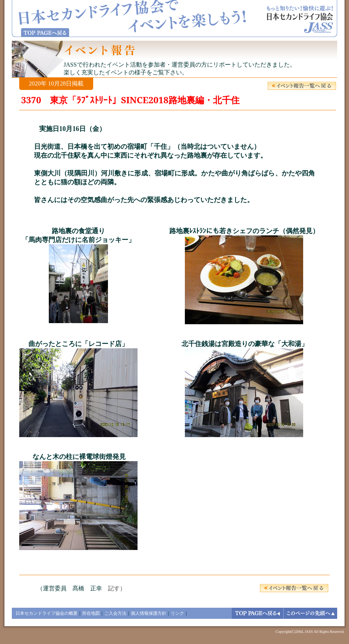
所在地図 (91, 613)
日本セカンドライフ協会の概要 (47, 613)
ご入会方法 (115, 613)
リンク (177, 613)
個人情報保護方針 (149, 613)
